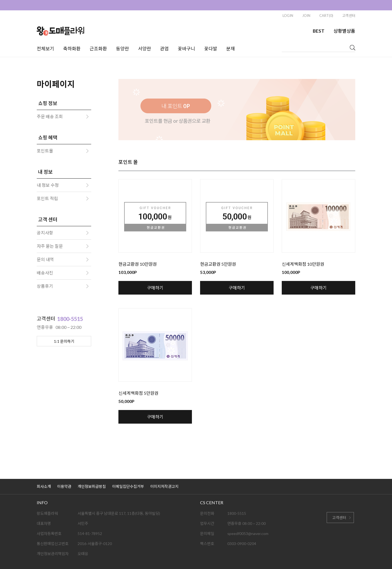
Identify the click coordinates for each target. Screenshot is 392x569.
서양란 (145, 49)
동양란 (122, 49)
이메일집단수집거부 (128, 486)
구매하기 (155, 288)
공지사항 (45, 233)
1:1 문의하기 (64, 341)
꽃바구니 (186, 49)
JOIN (306, 16)
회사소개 (44, 486)
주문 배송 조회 (50, 116)
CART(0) (326, 16)
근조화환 (98, 49)
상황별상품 (344, 31)
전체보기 (45, 49)
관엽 (164, 49)
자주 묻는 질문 (50, 246)
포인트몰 (45, 151)
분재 (231, 49)
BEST (319, 31)
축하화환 (72, 49)
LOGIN (288, 16)
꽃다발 (211, 49)
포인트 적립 (47, 198)
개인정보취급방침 (92, 486)
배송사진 (45, 273)
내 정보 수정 (48, 185)
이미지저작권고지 (164, 486)
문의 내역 (45, 259)
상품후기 (45, 286)
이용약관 (64, 486)
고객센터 (349, 16)
